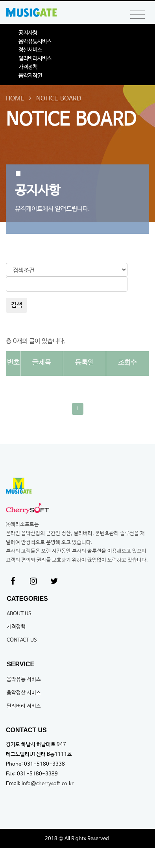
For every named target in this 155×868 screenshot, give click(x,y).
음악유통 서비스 (24, 679)
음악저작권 (30, 76)
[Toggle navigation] (137, 15)
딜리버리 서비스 (24, 706)
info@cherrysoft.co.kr (48, 784)
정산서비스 (30, 50)
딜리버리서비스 (35, 58)
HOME (15, 99)
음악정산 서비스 (24, 693)
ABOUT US (19, 614)
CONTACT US (22, 640)
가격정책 (28, 67)
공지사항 (28, 33)
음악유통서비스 (35, 42)
